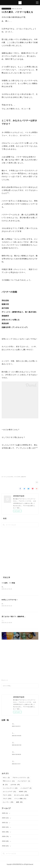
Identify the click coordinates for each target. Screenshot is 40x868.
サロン (6, 778)
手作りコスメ (9, 782)
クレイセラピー (24, 782)
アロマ (7, 796)
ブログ (7, 799)
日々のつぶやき (6, 9)
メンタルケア (26, 789)
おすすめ (15, 785)
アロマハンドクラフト (21, 778)
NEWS (23, 792)
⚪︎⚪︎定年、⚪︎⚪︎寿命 (8, 583)
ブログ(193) (17, 477)
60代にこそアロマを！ (10, 600)
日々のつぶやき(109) (7, 477)
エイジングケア (9, 792)
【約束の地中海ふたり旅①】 (21, 724)
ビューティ (8, 803)
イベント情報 (20, 799)
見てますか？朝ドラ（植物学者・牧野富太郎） (18, 617)
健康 (19, 803)
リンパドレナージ (10, 789)
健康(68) (24, 477)
